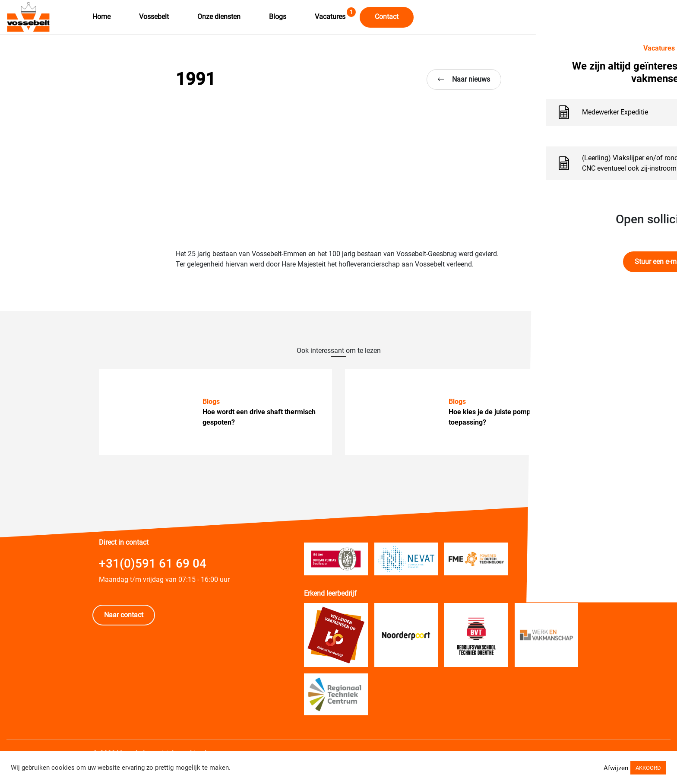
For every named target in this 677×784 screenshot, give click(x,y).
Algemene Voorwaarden (265, 748)
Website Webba (561, 748)
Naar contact (124, 615)
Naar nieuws (464, 79)
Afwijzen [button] (616, 769)
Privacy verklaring (342, 748)
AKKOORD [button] (648, 769)
